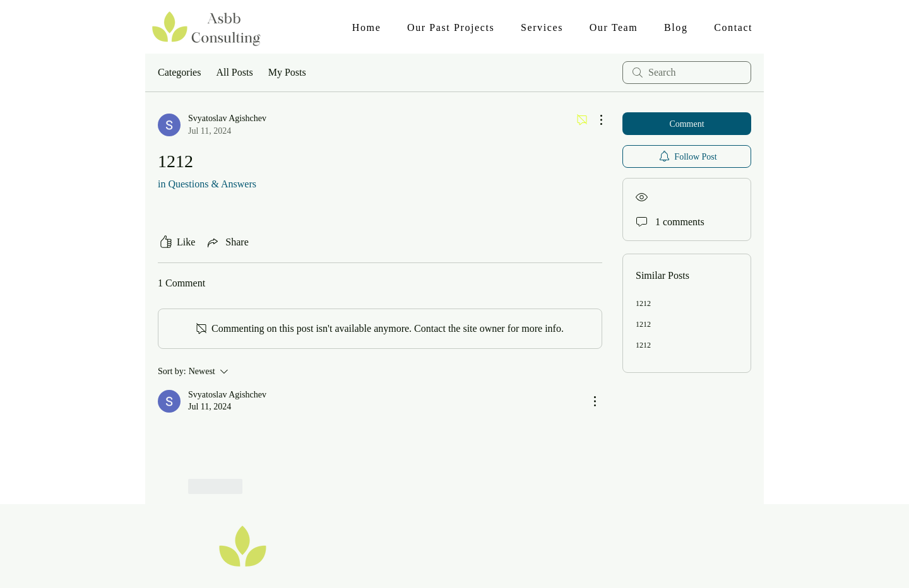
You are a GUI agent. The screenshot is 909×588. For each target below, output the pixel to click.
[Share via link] (227, 242)
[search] (687, 73)
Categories (179, 72)
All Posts (234, 72)
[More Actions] (595, 120)
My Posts (287, 72)
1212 (643, 303)
